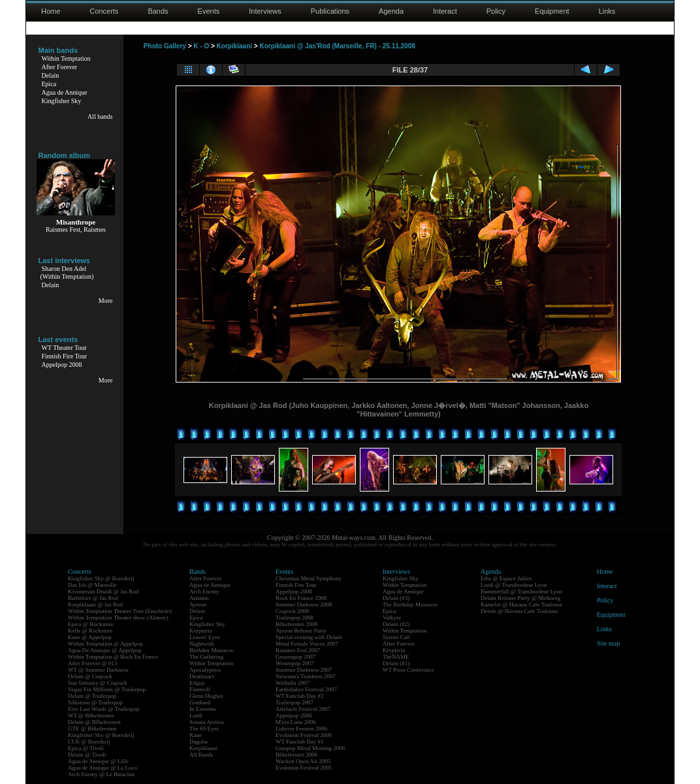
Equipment (552, 11)
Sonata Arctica (207, 722)
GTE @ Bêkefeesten (92, 729)
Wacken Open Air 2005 (303, 761)
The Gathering (206, 657)
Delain (51, 75)
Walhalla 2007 (293, 683)
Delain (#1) (396, 663)
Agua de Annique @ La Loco (103, 768)
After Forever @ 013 (93, 663)
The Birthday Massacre (410, 604)
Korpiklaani (234, 46)
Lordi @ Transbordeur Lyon (514, 585)
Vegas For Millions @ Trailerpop (107, 689)
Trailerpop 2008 (294, 618)
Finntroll (200, 689)
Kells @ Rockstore (90, 631)
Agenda (391, 11)
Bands (158, 11)
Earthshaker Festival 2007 (306, 689)
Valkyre (392, 618)
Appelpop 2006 (294, 715)
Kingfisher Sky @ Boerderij (101, 578)
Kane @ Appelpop (90, 637)
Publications (330, 11)
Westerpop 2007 (295, 663)
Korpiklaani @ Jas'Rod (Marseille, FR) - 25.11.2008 (337, 46)
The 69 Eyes (204, 729)
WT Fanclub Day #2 (300, 696)
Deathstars (202, 676)
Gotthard (200, 702)
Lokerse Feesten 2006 (301, 729)
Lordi (196, 715)
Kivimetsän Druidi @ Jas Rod (103, 591)
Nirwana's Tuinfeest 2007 (306, 676)
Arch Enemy (204, 591)
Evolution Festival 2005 (304, 768)
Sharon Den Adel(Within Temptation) (67, 273)
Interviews (265, 11)
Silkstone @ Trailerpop (95, 702)
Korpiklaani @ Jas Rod (95, 604)
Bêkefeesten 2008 (296, 624)
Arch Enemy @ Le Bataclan (101, 774)
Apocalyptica (205, 670)
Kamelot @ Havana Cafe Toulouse (521, 604)
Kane (196, 735)
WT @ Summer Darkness (98, 670)
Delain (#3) (396, 598)
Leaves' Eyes (205, 637)
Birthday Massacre (212, 650)
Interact (445, 11)
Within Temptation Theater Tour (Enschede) (120, 611)
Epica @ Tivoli (86, 748)
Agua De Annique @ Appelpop (105, 650)
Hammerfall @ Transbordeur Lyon (521, 591)
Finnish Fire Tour (65, 356)
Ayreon (198, 604)
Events (209, 11)
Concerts (104, 11)
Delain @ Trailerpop (92, 696)
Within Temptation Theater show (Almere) (118, 618)
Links (607, 11)
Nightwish (202, 644)
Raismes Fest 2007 (298, 650)
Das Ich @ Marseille (92, 585)
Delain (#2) (396, 624)
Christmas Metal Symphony (309, 578)
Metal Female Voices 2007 (307, 644)
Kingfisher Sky (62, 101)
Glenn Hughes (206, 696)
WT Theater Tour (64, 348)
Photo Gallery (165, 46)
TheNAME (396, 657)
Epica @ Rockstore (91, 624)
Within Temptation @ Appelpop (105, 644)
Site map (608, 643)
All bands (100, 117)
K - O (201, 46)
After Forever (60, 67)
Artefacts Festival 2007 (303, 709)
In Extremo (203, 709)
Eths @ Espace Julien (506, 578)
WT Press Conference (408, 670)
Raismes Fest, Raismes (76, 229)
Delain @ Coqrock (90, 676)
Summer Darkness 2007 (304, 670)
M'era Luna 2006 (296, 722)
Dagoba (199, 742)
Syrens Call (396, 637)
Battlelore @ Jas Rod (93, 598)
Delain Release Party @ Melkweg (520, 598)
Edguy (197, 683)
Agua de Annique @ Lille (98, 761)
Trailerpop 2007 (294, 702)
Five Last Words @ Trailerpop (103, 709)
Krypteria (200, 631)
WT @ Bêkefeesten (91, 715)
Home (51, 11)
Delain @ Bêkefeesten (94, 722)
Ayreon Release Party (301, 631)
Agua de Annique (65, 92)
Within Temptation (66, 58)
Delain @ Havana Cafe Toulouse (519, 611)
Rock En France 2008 (301, 598)
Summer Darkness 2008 (304, 604)
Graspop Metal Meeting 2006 (310, 748)
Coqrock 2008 (292, 611)
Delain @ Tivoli (87, 755)
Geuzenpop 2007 (295, 657)
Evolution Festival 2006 (304, 735)
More (106, 301)
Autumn (199, 598)
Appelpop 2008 (62, 365)
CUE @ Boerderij (89, 742)
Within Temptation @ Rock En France (113, 657)
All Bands (201, 755)
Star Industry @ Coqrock (98, 683)
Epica (49, 84)
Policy (496, 11)
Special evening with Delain (309, 637)
